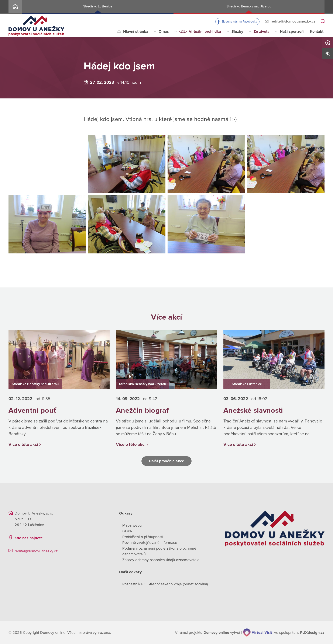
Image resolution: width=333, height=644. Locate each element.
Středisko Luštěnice (98, 6)
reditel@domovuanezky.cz (293, 21)
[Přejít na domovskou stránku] (36, 26)
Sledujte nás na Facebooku (239, 22)
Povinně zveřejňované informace (150, 543)
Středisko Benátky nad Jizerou (249, 6)
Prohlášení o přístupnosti (143, 537)
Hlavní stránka (136, 31)
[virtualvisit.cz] (258, 633)
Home (15, 7)
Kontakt (317, 31)
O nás (164, 31)
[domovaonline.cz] (216, 633)
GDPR (127, 531)
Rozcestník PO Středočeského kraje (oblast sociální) (165, 584)
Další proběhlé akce (166, 461)
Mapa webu (132, 525)
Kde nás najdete (29, 538)
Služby (237, 31)
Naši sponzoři (292, 31)
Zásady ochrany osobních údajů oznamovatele (161, 560)
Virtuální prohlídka (205, 31)
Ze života (262, 31)
